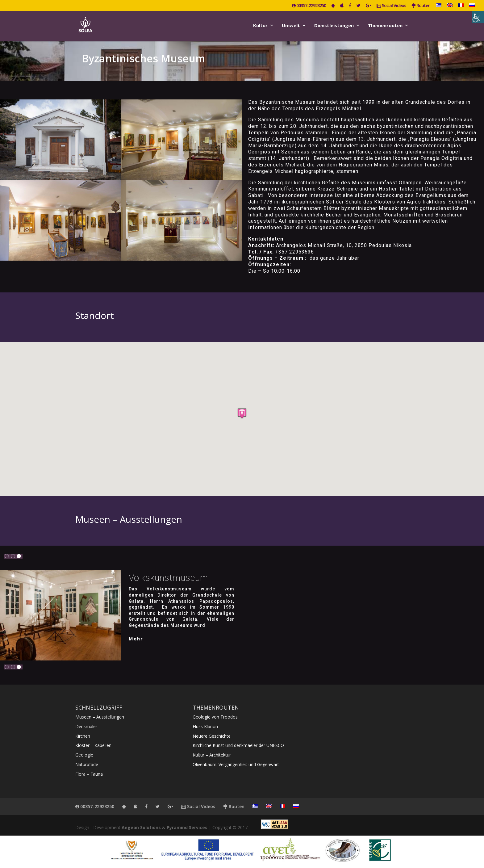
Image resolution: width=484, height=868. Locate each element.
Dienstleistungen (334, 26)
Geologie (84, 755)
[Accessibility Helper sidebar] (478, 17)
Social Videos (391, 6)
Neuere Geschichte (212, 736)
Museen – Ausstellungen (100, 717)
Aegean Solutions (141, 827)
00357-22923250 (309, 6)
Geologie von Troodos (215, 717)
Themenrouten (385, 26)
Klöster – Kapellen (93, 745)
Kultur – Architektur (212, 755)
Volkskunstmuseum (168, 578)
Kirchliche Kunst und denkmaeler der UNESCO (238, 745)
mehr (136, 639)
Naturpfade (87, 764)
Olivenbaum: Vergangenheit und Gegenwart (236, 764)
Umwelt (291, 26)
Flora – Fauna (89, 774)
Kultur (260, 26)
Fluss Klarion (205, 726)
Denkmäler (86, 726)
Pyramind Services (187, 827)
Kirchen (83, 736)
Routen (421, 6)
